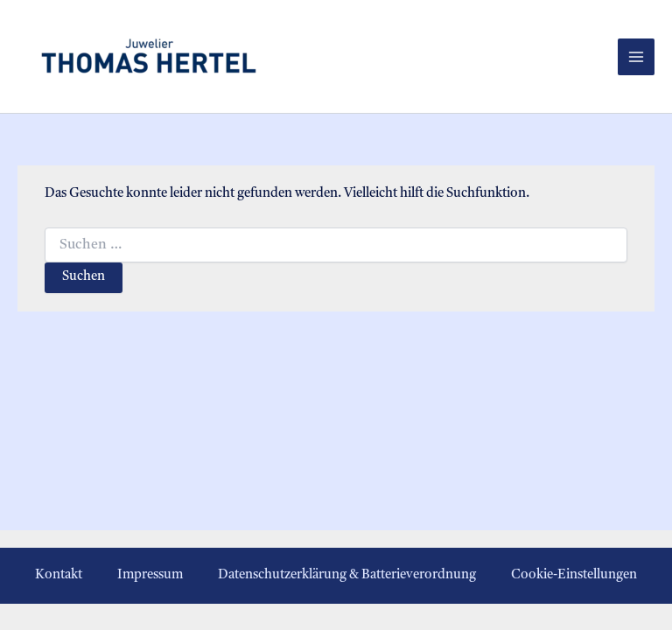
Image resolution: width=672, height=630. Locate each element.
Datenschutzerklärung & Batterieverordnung (347, 575)
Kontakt (59, 575)
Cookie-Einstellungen (574, 575)
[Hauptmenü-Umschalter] (636, 57)
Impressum (150, 575)
